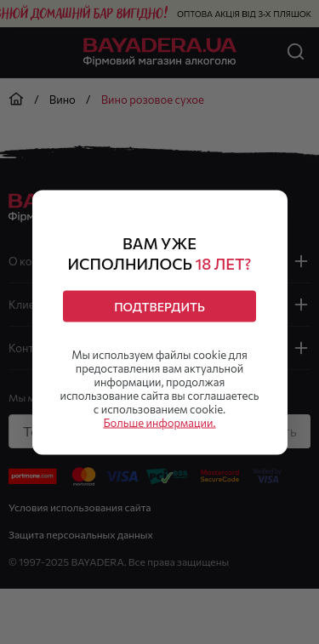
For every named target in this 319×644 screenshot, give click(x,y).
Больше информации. (159, 422)
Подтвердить (159, 306)
